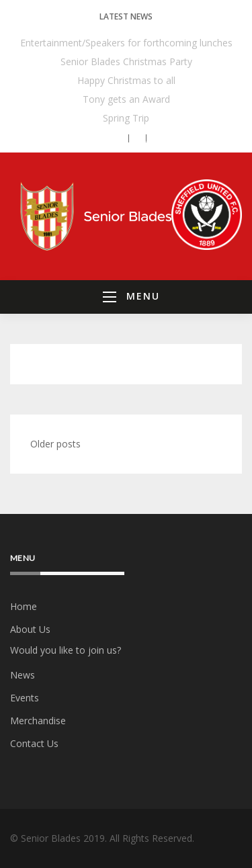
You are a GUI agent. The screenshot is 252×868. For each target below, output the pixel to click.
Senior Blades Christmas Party (126, 61)
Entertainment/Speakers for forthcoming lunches (126, 43)
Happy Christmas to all (126, 80)
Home (24, 606)
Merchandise (38, 721)
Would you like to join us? (66, 650)
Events (25, 698)
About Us (30, 629)
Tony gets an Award (126, 99)
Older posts (55, 444)
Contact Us (34, 743)
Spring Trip (126, 118)
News (23, 675)
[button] (117, 138)
